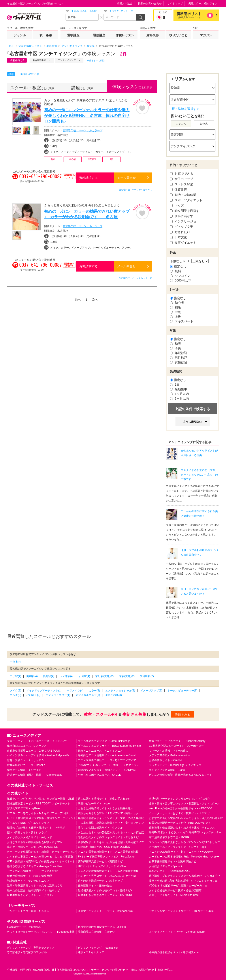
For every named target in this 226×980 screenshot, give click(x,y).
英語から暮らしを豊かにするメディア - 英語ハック (108, 813)
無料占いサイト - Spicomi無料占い (169, 871)
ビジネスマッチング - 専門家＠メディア (31, 948)
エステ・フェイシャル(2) (120, 691)
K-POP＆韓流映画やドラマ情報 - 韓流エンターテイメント (41, 818)
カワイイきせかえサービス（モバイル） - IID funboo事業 (41, 932)
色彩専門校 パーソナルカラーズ (83, 130)
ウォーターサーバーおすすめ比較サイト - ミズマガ (179, 813)
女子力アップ (181, 179)
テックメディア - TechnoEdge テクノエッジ (175, 765)
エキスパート (182, 321)
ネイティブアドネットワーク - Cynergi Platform (177, 932)
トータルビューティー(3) (182, 691)
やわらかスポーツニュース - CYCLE (99, 775)
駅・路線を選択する (186, 109)
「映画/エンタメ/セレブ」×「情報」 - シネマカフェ (108, 765)
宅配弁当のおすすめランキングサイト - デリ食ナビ (108, 837)
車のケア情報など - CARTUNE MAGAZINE (32, 847)
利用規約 (25, 970)
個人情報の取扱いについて (73, 970)
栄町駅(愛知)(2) (105, 676)
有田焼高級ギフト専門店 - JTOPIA (169, 837)
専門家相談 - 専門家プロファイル (27, 952)
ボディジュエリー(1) (58, 695)
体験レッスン (125, 35)
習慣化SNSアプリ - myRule (23, 808)
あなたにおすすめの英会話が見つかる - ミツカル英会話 (111, 833)
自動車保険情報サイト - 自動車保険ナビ (173, 861)
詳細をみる (183, 715)
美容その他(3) (114, 695)
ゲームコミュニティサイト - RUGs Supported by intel (110, 746)
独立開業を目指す (185, 211)
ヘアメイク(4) (75, 691)
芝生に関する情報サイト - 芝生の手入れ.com (105, 799)
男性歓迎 (179, 358)
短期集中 (179, 389)
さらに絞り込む (192, 422)
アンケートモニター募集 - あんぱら (28, 911)
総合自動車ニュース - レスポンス (27, 746)
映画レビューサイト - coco (94, 804)
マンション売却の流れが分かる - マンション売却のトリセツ (185, 842)
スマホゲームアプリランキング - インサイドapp (178, 847)
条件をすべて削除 (96, 60)
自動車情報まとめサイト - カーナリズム (31, 895)
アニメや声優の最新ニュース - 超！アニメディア (107, 760)
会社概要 (12, 970)
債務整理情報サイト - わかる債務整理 (29, 876)
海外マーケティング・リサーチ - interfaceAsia (105, 911)
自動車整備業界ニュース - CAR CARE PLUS (33, 751)
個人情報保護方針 (44, 970)
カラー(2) (94, 691)
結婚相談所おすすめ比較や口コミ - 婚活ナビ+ (105, 890)
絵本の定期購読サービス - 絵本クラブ (100, 881)
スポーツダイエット (186, 200)
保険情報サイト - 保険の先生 (95, 886)
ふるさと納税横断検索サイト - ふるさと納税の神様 (108, 871)
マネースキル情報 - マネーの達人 (169, 751)
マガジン (206, 35)
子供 (175, 348)
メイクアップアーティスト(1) (44, 691)
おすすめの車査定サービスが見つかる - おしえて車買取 (40, 857)
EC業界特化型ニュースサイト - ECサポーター (176, 746)
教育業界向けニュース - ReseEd (26, 765)
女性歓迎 (179, 362)
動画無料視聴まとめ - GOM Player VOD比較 (104, 847)
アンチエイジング (67, 60)
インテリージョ (183, 221)
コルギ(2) (16, 695)
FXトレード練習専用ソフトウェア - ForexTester (106, 857)
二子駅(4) (16, 676)
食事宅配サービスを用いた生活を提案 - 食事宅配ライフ (111, 842)
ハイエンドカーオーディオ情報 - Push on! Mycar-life (38, 755)
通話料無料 (69, 179)
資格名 (204, 124)
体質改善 (178, 189)
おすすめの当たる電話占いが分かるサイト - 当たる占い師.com (186, 818)
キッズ (177, 205)
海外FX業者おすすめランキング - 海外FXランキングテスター (185, 833)
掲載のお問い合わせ (150, 4)
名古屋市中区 (39, 60)
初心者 (177, 303)
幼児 (175, 344)
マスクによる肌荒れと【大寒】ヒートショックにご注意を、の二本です (199, 475)
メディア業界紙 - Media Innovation (169, 755)
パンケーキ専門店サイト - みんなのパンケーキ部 (107, 876)
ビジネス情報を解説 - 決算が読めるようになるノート (181, 775)
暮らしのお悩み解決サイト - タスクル (100, 828)
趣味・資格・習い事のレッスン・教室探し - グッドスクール (185, 804)
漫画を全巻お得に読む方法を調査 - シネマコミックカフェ (183, 881)
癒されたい (180, 232)
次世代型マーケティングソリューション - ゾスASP (179, 799)
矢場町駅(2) (147, 676)
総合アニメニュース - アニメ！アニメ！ (102, 751)
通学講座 (73, 35)
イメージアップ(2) (151, 691)
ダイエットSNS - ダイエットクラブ (28, 823)
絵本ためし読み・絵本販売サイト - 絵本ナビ (33, 890)
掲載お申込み (125, 4)
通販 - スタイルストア (91, 952)
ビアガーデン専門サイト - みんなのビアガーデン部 (37, 813)
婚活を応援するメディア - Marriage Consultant (35, 866)
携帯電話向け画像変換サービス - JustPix (102, 927)
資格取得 (153, 35)
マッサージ (127, 11)
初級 (175, 307)
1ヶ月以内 (179, 394)
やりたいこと (178, 35)
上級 (175, 317)
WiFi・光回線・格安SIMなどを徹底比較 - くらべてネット (41, 861)
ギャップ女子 (181, 227)
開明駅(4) (32, 676)
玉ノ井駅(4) (67, 676)
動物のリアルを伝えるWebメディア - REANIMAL (107, 770)
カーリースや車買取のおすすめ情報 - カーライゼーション (41, 852)
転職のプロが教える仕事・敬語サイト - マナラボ (36, 828)
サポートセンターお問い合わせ (109, 970)
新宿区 (84, 11)
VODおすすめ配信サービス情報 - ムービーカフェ (178, 886)
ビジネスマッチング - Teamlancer (98, 948)
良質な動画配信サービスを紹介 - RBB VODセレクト (180, 823)
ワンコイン (180, 276)
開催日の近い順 (30, 74)
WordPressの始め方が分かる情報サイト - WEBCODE (181, 808)
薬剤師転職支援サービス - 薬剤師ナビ (100, 861)
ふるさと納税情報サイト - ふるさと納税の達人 (106, 808)
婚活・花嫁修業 (183, 195)
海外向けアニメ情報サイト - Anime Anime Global (107, 755)
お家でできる (181, 174)
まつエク (114, 11)
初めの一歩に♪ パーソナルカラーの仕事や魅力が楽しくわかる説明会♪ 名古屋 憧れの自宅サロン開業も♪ (87, 115)
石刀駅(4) (84, 676)
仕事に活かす (181, 216)
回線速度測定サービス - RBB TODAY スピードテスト (39, 804)
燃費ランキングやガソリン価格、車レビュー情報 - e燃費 (41, 799)
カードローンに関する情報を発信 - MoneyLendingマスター (184, 857)
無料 (175, 271)
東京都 (75, 11)
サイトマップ (175, 4)
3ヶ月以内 (179, 398)
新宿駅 (93, 11)
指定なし (178, 266)
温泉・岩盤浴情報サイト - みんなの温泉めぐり (35, 886)
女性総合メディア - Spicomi (165, 866)
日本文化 (178, 237)
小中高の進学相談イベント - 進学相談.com (174, 952)
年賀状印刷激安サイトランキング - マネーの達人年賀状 (111, 818)
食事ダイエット (183, 243)
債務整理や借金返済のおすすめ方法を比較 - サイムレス (182, 828)
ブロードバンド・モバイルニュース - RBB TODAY (37, 741)
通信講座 (99, 35)
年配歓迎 (179, 353)
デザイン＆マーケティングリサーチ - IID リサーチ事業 (181, 911)
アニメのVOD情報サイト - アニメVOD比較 (33, 871)
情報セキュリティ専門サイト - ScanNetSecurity (177, 741)
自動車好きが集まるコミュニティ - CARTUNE (105, 895)
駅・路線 (46, 35)
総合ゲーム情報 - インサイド (24, 770)
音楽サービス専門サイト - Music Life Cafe (174, 895)
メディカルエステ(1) (88, 695)
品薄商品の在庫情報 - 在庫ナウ (96, 932)
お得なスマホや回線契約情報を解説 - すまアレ (35, 842)
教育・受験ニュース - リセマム (25, 760)
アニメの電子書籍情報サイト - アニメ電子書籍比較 (108, 852)
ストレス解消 (181, 184)
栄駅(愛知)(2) (127, 676)
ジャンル (20, 35)
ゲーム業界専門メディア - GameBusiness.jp (104, 741)
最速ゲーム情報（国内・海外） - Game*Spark (34, 775)
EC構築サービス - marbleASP (25, 927)
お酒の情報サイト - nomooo (166, 760)
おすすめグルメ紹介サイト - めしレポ (29, 837)
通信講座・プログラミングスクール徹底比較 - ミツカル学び (185, 876)
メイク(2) (16, 691)
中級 (175, 312)
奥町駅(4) (49, 676)
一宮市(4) (16, 662)
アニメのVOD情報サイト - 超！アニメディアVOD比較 (181, 852)
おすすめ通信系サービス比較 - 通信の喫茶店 (175, 890)
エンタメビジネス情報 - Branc (167, 770)
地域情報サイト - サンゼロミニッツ (28, 881)
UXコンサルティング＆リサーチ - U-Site (102, 866)
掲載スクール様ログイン (203, 4)
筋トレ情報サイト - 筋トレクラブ (27, 833)
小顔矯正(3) (33, 695)
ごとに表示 (32, 88)
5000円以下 (180, 280)
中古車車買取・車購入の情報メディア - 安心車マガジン (111, 823)
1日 (175, 385)
